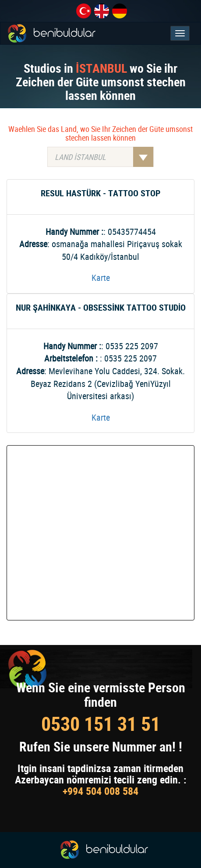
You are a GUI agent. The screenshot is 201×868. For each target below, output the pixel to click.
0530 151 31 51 (101, 724)
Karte (101, 278)
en (102, 11)
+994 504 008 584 (100, 791)
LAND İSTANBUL (104, 157)
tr (84, 11)
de (120, 11)
